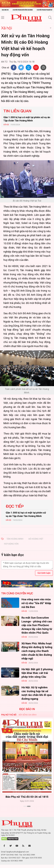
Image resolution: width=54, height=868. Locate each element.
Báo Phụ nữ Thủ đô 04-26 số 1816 (27, 797)
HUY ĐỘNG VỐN (11, 544)
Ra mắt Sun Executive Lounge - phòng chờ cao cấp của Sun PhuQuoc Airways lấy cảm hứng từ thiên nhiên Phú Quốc (37, 625)
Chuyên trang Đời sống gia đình (23, 10)
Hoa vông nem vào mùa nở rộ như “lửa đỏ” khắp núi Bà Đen (36, 603)
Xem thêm (27, 811)
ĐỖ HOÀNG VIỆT (36, 539)
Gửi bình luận (44, 573)
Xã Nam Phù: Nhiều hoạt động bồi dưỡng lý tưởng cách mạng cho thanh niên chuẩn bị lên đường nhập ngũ (37, 651)
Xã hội (7, 28)
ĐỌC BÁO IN (27, 709)
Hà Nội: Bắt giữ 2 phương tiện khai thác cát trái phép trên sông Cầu (37, 673)
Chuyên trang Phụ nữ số (44, 10)
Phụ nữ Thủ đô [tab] (9, 715)
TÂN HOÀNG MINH (15, 539)
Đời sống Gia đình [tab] (28, 715)
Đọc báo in (5, 10)
